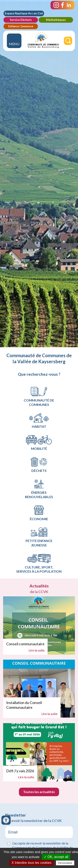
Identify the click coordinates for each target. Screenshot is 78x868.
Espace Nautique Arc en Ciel (24, 13)
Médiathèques (56, 20)
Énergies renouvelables (39, 489)
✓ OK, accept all (56, 857)
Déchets (39, 465)
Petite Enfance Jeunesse (39, 537)
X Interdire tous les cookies (31, 863)
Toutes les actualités (39, 792)
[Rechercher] (68, 41)
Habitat (39, 421)
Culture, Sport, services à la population (39, 564)
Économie (39, 513)
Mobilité (39, 443)
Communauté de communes (39, 397)
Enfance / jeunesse (21, 26)
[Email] (39, 832)
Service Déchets (21, 20)
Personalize (65, 863)
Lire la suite (37, 650)
